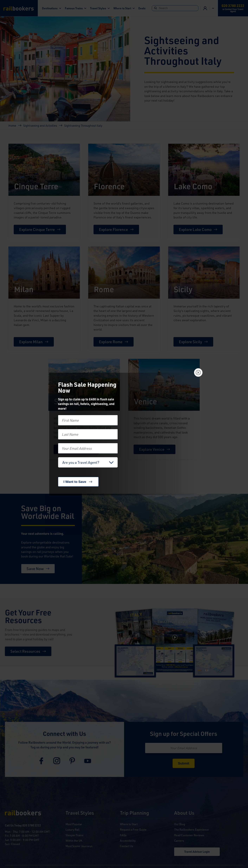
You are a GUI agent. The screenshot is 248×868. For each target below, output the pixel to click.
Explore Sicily (191, 342)
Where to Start (122, 8)
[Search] (175, 8)
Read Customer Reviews (189, 835)
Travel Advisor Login (197, 852)
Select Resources (25, 651)
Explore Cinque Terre (37, 229)
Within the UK (74, 841)
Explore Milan (31, 342)
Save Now (35, 569)
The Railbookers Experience (191, 829)
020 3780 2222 (32, 825)
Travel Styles (98, 8)
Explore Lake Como (195, 229)
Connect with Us (65, 734)
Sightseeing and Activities (40, 125)
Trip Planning (134, 813)
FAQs (123, 835)
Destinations (50, 8)
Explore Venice (152, 449)
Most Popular (74, 824)
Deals (142, 8)
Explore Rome (111, 342)
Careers (179, 841)
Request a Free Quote (133, 829)
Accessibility (128, 841)
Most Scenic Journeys (79, 846)
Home (12, 125)
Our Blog (180, 824)
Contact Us (127, 846)
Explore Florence (113, 229)
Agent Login (205, 8)
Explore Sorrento (73, 449)
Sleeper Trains (75, 835)
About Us (184, 813)
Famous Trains (74, 8)
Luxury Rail (73, 829)
